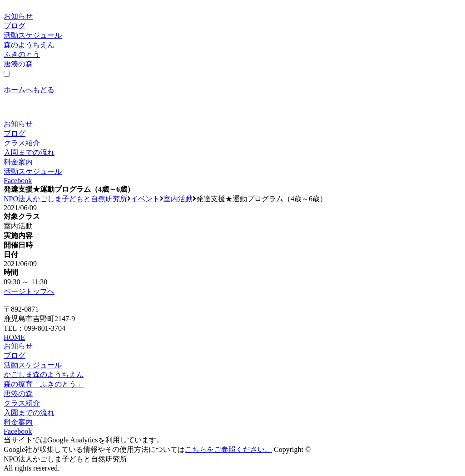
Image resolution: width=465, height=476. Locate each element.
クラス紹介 (22, 143)
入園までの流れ (29, 152)
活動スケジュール (33, 35)
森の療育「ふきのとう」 (44, 384)
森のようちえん (29, 45)
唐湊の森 (18, 64)
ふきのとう (22, 54)
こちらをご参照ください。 (228, 449)
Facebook (18, 181)
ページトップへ (29, 291)
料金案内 (18, 162)
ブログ (15, 26)
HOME (14, 337)
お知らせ (18, 16)
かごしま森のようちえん (44, 374)
